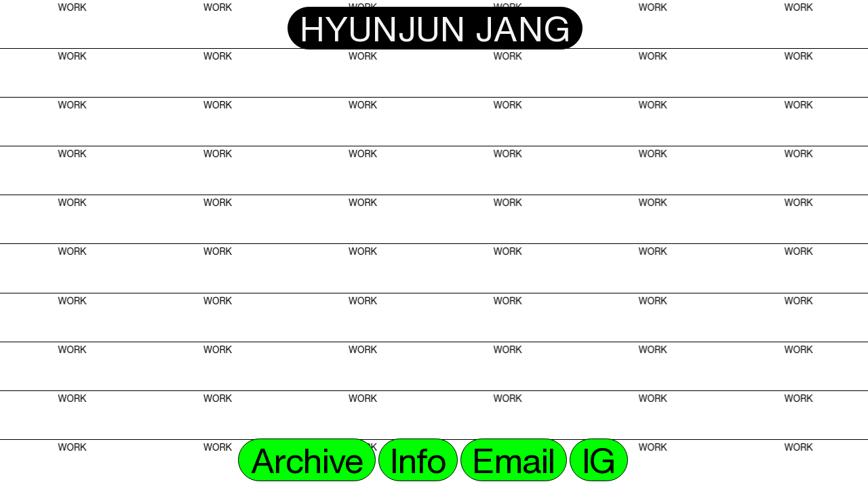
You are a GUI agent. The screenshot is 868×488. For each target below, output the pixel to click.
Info (417, 460)
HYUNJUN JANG (435, 28)
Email (513, 460)
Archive (307, 460)
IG (598, 460)
